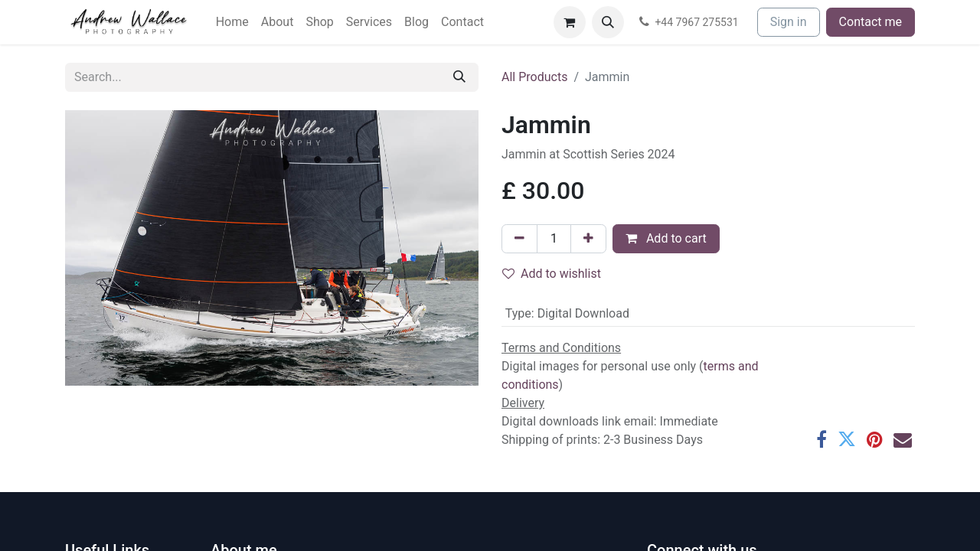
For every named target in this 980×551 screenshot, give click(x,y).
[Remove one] (519, 239)
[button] (608, 22)
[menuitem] (232, 22)
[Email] (903, 439)
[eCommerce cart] (570, 22)
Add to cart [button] (666, 238)
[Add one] (588, 239)
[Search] (459, 77)
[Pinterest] (875, 439)
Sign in (789, 22)
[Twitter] (847, 439)
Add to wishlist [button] (552, 274)
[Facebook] (822, 439)
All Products (534, 77)
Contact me (871, 22)
